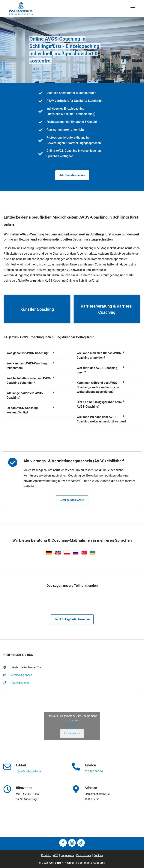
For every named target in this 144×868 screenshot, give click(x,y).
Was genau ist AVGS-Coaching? (28, 353)
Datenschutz (84, 855)
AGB (56, 855)
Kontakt (46, 855)
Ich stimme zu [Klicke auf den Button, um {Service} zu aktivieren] (72, 733)
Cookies (72, 725)
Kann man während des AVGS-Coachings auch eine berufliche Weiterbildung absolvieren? (98, 387)
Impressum (67, 855)
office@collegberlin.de (29, 771)
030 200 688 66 (94, 771)
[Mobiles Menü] (133, 8)
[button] (36, 353)
